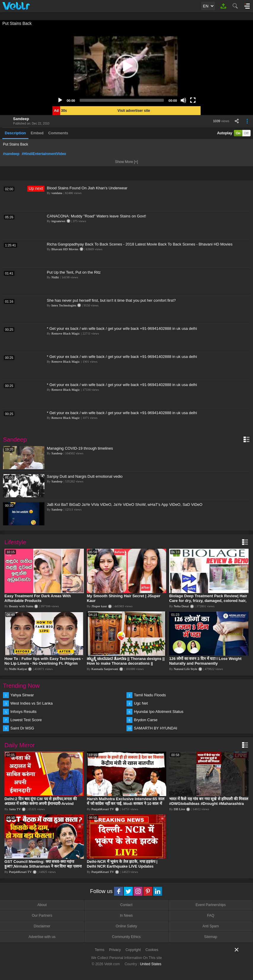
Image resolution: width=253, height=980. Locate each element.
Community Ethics (126, 937)
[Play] (60, 100)
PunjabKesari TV (103, 809)
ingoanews (59, 221)
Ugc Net (141, 703)
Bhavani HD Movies (65, 249)
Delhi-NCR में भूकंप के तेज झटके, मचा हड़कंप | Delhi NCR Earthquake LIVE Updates (122, 864)
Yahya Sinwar (22, 695)
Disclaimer (42, 926)
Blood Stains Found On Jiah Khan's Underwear (87, 188)
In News (126, 916)
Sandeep (21, 119)
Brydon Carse (146, 720)
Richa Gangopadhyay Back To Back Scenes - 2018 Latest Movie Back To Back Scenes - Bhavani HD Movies (140, 244)
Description (15, 133)
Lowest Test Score (26, 720)
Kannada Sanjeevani (105, 669)
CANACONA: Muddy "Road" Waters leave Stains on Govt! (96, 216)
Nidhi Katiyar (18, 669)
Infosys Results (23, 712)
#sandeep (11, 154)
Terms (100, 950)
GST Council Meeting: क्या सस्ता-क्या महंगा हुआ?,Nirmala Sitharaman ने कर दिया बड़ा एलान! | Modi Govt (43, 866)
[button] (126, 66)
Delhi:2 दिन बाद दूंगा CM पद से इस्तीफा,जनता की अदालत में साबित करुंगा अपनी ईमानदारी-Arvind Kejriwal (41, 804)
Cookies (152, 950)
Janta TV (15, 809)
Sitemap (211, 937)
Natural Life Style (186, 669)
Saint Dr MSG (22, 728)
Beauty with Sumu (21, 606)
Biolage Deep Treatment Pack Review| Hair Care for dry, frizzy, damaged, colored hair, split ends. (208, 601)
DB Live (180, 809)
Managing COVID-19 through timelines (80, 448)
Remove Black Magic (66, 333)
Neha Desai (181, 606)
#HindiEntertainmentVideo (44, 154)
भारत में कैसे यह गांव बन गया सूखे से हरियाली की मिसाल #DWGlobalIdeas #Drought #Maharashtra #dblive (209, 804)
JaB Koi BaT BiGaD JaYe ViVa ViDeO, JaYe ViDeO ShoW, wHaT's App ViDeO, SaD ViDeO (125, 504)
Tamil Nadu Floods (150, 695)
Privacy (115, 950)
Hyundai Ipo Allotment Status (159, 712)
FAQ (211, 916)
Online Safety (126, 926)
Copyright (133, 950)
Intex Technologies (64, 305)
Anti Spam (210, 926)
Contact (126, 905)
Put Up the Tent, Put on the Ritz (74, 272)
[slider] (122, 100)
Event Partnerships (210, 905)
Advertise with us (42, 937)
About (42, 905)
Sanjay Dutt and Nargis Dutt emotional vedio (85, 476)
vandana (57, 193)
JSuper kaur (99, 606)
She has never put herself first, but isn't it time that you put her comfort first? (111, 300)
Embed (37, 133)
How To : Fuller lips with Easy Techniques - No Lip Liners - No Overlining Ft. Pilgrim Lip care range (44, 663)
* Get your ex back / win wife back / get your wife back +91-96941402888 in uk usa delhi (122, 328)
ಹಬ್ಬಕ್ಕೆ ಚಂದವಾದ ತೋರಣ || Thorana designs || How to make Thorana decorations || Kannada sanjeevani (126, 663)
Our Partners (42, 916)
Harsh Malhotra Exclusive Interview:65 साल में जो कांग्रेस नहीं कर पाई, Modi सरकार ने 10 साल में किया (126, 804)
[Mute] (183, 100)
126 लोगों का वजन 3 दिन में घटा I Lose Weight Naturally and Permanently (205, 661)
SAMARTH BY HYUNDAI (156, 728)
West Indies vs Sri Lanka (32, 703)
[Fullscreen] (193, 100)
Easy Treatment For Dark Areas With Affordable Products (38, 598)
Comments (58, 133)
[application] (126, 66)
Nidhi (55, 277)
